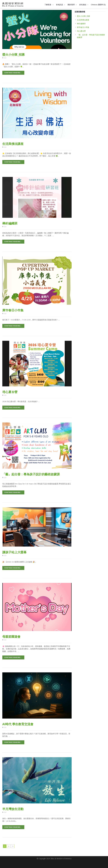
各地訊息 (61, 5)
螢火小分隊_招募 (14, 54)
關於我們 (72, 5)
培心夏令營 (10, 392)
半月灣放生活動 (13, 809)
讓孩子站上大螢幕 (14, 552)
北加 (5, 58)
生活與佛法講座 (13, 144)
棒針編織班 (10, 223)
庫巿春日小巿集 (13, 310)
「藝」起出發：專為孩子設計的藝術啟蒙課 (31, 474)
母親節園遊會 (11, 637)
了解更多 (49, 5)
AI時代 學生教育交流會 (18, 724)
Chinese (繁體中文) (98, 5)
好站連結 (84, 5)
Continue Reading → (13, 73)
